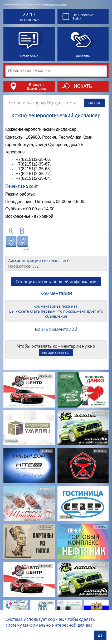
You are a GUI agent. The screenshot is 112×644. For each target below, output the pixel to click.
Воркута (36, 84)
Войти (77, 19)
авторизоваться (56, 352)
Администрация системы (55, 5)
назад (94, 103)
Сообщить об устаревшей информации (56, 282)
